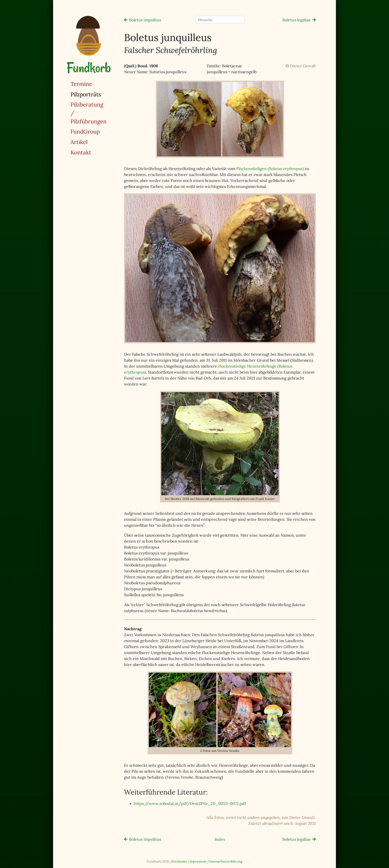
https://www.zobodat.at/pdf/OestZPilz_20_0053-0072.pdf (190, 803)
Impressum (198, 861)
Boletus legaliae (297, 20)
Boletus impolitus (145, 20)
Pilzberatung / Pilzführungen (89, 113)
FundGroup (85, 131)
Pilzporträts (98, 94)
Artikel (79, 142)
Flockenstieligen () (270, 169)
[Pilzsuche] (220, 20)
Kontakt (81, 152)
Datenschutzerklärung (225, 861)
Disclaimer (179, 861)
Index (220, 839)
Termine (81, 84)
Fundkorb (89, 68)
